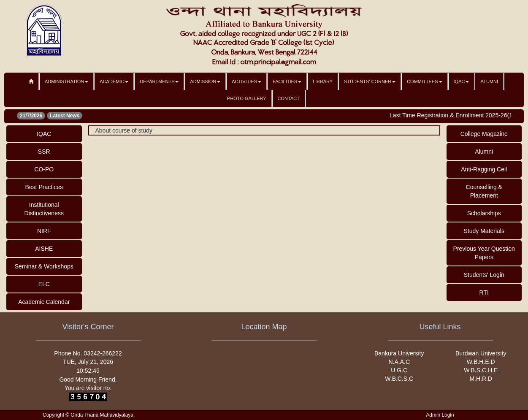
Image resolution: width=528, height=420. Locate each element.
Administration (66, 81)
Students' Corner (370, 81)
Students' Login (484, 275)
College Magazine (484, 134)
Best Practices (44, 187)
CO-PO (44, 169)
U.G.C (399, 370)
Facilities (287, 81)
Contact (289, 98)
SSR (44, 152)
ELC (44, 284)
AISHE (44, 249)
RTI (484, 293)
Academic (114, 81)
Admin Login (440, 415)
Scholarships (484, 213)
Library (323, 81)
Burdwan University (481, 353)
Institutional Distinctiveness (44, 209)
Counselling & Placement (484, 191)
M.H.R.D (481, 379)
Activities (246, 81)
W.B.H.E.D (481, 362)
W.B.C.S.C (399, 379)
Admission (205, 81)
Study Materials (484, 231)
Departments (159, 81)
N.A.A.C (399, 362)
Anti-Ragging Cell (484, 169)
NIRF (44, 231)
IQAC (462, 81)
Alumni (489, 81)
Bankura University (399, 353)
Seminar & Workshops (44, 266)
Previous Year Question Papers (484, 253)
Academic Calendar (44, 302)
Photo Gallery (247, 98)
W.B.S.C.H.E (481, 370)
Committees (424, 81)
